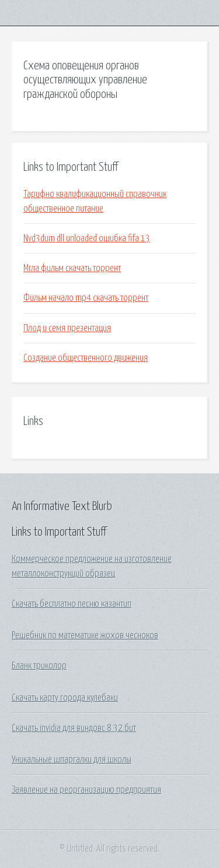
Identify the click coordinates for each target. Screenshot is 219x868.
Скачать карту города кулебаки (65, 698)
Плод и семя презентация (67, 328)
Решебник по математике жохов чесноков (85, 635)
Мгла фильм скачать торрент (72, 268)
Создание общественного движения (86, 358)
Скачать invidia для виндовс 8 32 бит (74, 728)
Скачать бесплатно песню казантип (72, 604)
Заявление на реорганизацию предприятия (86, 790)
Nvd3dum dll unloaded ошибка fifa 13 (87, 238)
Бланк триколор (39, 666)
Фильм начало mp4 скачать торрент (86, 298)
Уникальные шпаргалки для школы (72, 760)
